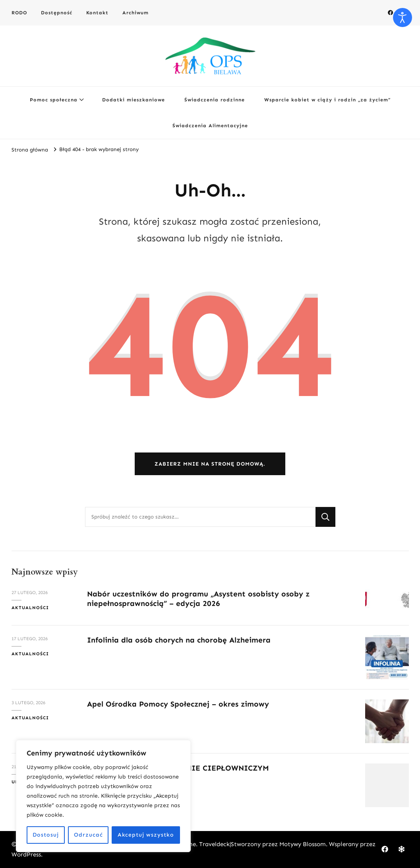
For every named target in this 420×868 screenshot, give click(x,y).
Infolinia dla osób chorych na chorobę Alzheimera (179, 640)
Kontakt (97, 13)
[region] (103, 796)
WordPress (26, 854)
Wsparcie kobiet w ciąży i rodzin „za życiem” (327, 100)
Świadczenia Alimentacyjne (210, 125)
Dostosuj (46, 835)
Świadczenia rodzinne (215, 100)
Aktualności (30, 608)
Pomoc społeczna (54, 100)
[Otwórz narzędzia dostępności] (403, 17)
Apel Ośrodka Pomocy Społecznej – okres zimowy (178, 704)
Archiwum (135, 13)
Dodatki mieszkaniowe (134, 100)
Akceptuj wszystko (146, 835)
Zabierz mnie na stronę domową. (210, 464)
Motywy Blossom (303, 844)
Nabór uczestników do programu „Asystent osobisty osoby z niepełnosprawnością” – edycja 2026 (198, 598)
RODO (19, 13)
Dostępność (57, 13)
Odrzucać (88, 835)
